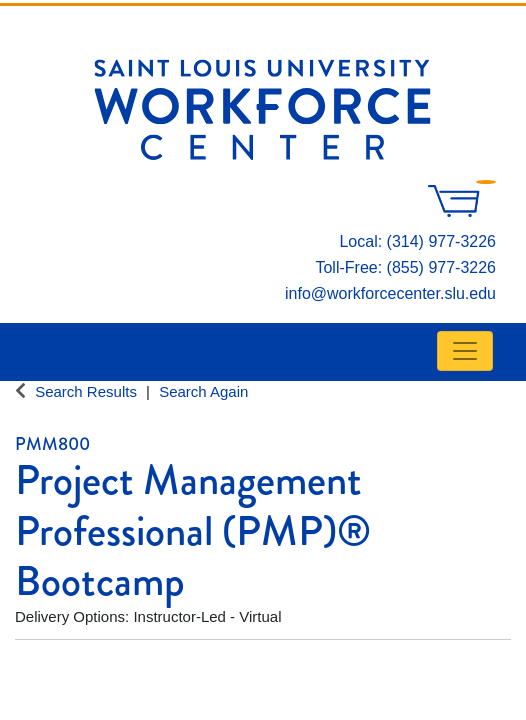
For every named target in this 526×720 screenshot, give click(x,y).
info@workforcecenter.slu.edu (390, 293)
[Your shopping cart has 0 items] (462, 211)
